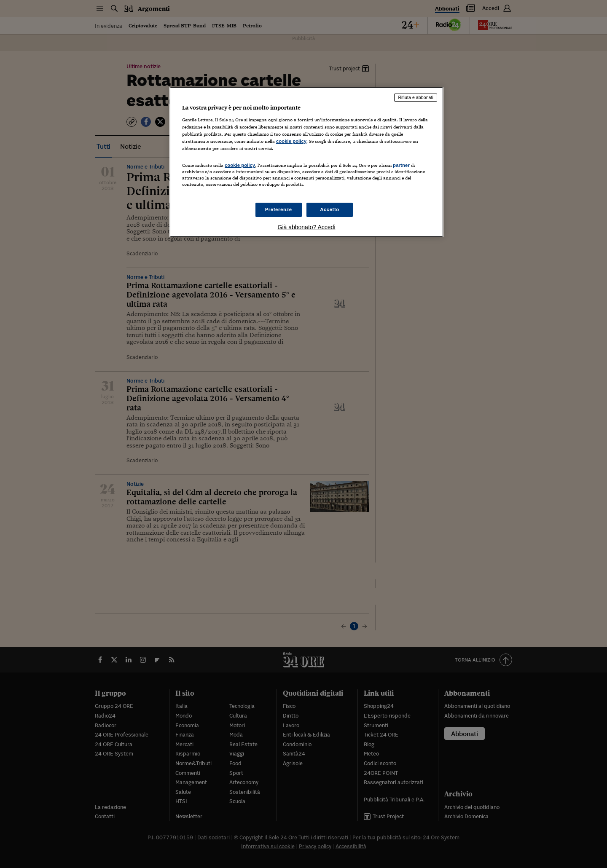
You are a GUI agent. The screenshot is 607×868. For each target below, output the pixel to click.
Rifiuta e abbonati (416, 97)
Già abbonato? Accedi (307, 227)
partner (401, 165)
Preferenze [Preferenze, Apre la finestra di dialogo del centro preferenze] (279, 209)
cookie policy (291, 141)
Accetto (330, 209)
